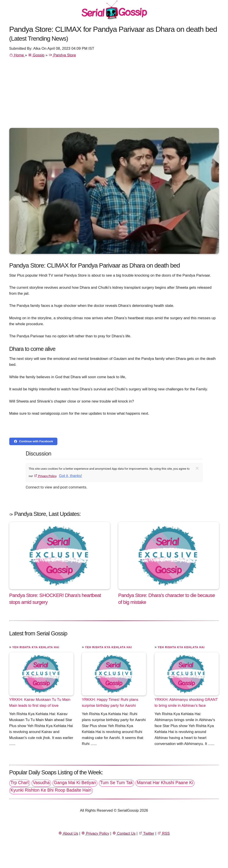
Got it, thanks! (70, 476)
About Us (68, 833)
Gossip (36, 55)
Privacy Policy (45, 476)
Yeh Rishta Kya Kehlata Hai (36, 647)
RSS (164, 833)
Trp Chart (20, 783)
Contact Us (124, 833)
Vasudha (41, 783)
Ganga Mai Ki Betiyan (75, 783)
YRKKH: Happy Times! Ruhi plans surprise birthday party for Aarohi (110, 703)
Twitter (146, 833)
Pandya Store (62, 55)
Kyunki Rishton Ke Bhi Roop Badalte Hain (51, 790)
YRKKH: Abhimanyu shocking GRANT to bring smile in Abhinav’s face (186, 703)
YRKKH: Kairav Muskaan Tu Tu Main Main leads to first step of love (40, 703)
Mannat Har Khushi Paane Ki (165, 783)
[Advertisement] (114, 95)
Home (17, 55)
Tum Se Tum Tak (117, 783)
